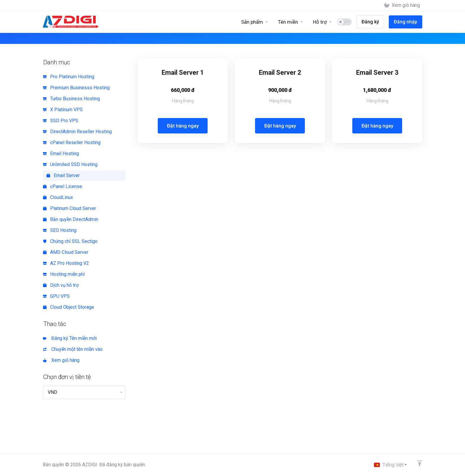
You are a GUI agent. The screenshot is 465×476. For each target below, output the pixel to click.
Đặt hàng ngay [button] (183, 126)
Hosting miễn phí (64, 274)
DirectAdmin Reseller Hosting (77, 132)
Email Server (63, 175)
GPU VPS (56, 296)
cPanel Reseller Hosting (72, 143)
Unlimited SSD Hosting (70, 164)
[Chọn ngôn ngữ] (391, 465)
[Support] (323, 22)
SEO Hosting (60, 230)
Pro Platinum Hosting (69, 77)
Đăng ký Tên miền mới (70, 338)
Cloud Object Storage (69, 307)
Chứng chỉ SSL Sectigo (70, 241)
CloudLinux (58, 197)
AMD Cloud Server (66, 252)
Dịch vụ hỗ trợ (61, 285)
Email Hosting (61, 153)
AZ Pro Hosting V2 (66, 263)
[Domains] (291, 22)
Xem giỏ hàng (61, 360)
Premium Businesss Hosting (76, 88)
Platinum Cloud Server (70, 208)
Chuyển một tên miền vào (73, 349)
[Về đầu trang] (420, 463)
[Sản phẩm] (255, 22)
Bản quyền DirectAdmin (71, 219)
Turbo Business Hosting (71, 99)
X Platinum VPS (63, 110)
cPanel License (63, 186)
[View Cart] (402, 5)
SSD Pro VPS (61, 121)
